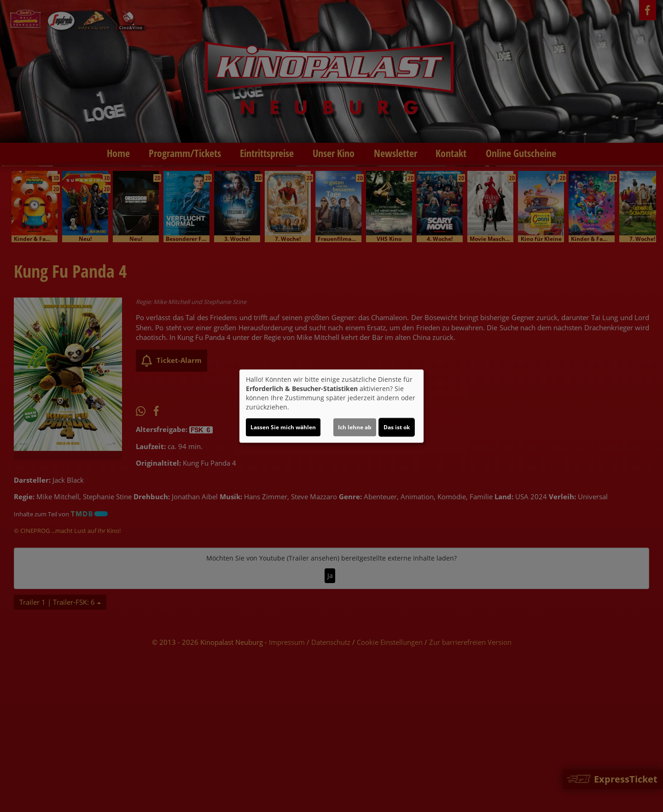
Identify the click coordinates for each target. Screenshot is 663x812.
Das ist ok (397, 427)
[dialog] (331, 406)
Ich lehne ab (355, 427)
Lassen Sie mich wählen (283, 427)
